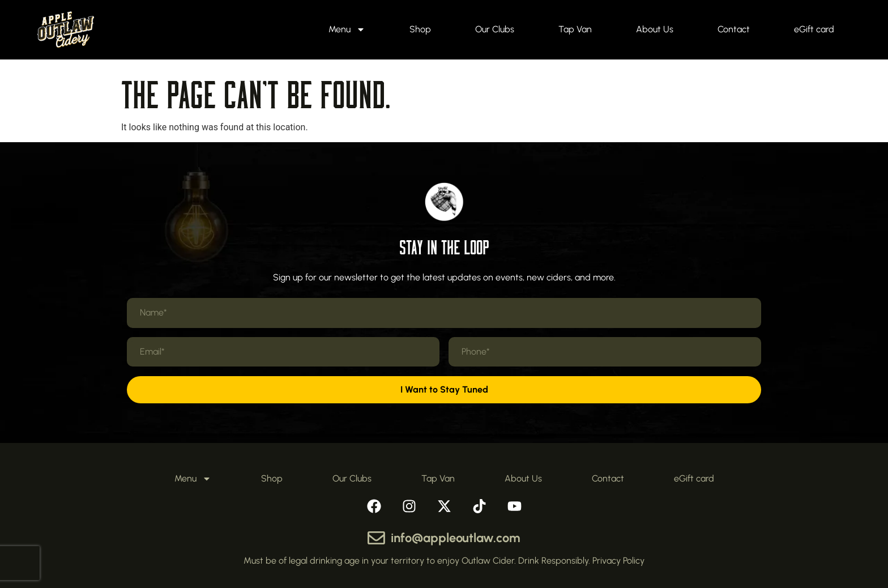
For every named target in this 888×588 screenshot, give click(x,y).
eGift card (814, 29)
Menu (347, 29)
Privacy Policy (618, 561)
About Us (655, 29)
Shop (420, 29)
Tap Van (575, 29)
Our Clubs (495, 29)
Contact (734, 29)
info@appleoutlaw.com (456, 538)
